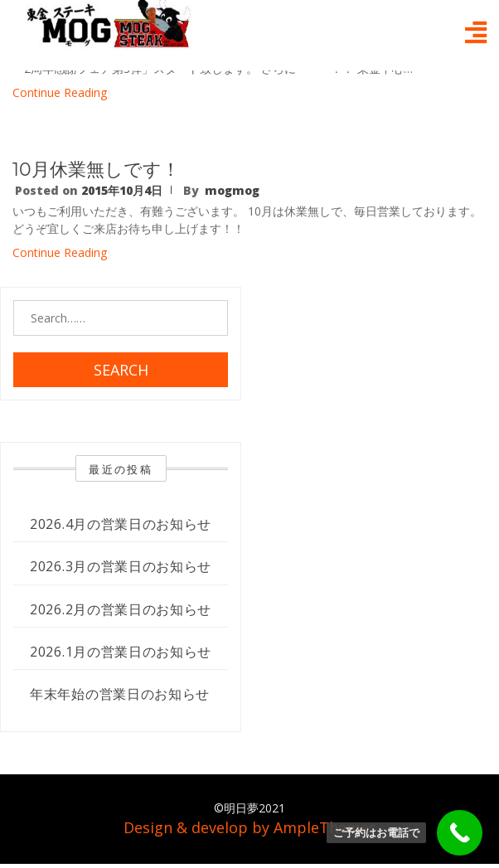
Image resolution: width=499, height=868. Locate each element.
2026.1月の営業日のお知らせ (121, 652)
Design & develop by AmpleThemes (250, 827)
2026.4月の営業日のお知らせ (121, 524)
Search (121, 370)
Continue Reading (60, 92)
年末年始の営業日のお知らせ (120, 694)
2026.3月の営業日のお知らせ (121, 566)
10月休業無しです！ (96, 170)
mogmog (232, 190)
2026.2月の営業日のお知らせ (121, 609)
